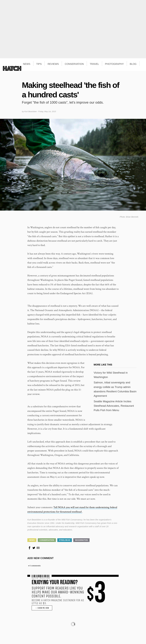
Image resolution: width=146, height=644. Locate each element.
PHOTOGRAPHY (114, 64)
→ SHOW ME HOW (42, 608)
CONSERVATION (74, 64)
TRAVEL (94, 64)
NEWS (27, 64)
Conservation (47, 540)
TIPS (39, 64)
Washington (81, 540)
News (32, 540)
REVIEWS (53, 64)
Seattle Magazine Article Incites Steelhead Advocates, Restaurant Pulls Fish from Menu (114, 406)
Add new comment (40, 558)
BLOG (133, 64)
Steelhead (65, 540)
